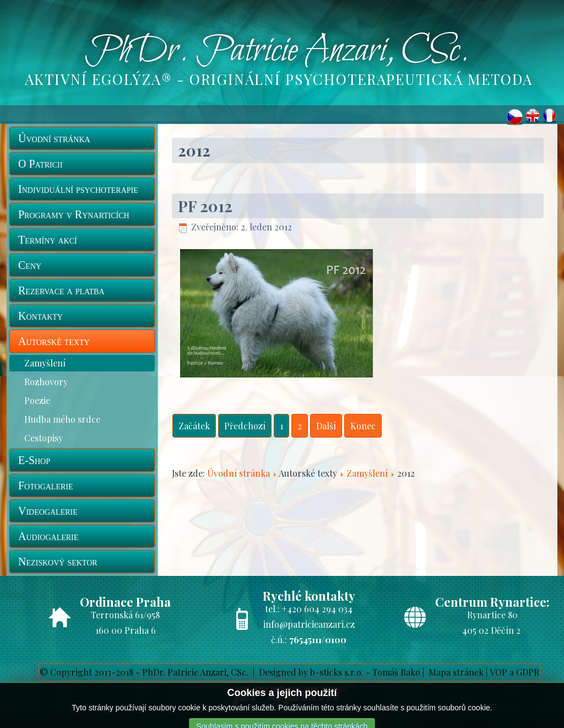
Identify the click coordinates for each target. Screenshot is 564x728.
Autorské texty (54, 341)
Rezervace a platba (61, 290)
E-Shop (34, 460)
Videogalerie (48, 511)
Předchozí (245, 426)
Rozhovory (46, 382)
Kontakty (40, 316)
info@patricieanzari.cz (309, 624)
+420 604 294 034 (317, 609)
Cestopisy (44, 438)
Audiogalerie (48, 536)
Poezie (37, 400)
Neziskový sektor (58, 562)
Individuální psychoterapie (78, 189)
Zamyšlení (45, 363)
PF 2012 (205, 206)
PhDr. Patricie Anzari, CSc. (277, 51)
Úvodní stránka (54, 138)
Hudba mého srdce (62, 419)
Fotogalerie (46, 486)
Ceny (30, 265)
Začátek (194, 426)
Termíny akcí (48, 240)
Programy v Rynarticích (74, 214)
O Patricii (40, 164)
